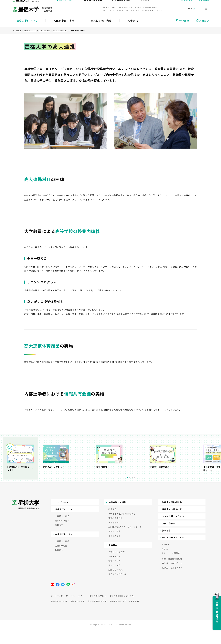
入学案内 (113, 559)
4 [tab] (147, 492)
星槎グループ (77, 616)
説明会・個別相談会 (172, 516)
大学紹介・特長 (62, 530)
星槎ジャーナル (58, 616)
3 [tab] (145, 492)
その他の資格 (115, 550)
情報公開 (59, 539)
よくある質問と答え (118, 588)
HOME (19, 30)
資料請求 (166, 545)
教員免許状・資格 (117, 516)
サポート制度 (115, 580)
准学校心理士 (115, 546)
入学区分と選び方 (117, 566)
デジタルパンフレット (173, 552)
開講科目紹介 (61, 560)
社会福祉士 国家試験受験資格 (122, 528)
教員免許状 (114, 523)
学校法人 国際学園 (98, 616)
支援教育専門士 (116, 532)
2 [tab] (142, 492)
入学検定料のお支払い (173, 531)
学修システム (115, 575)
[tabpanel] (92, 465)
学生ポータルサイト (171, 577)
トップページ (62, 516)
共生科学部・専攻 (64, 549)
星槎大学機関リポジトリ (124, 610)
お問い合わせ (169, 538)
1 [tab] (140, 492)
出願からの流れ (116, 584)
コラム (165, 563)
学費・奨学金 (115, 571)
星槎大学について (31, 30)
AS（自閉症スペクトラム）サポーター (126, 541)
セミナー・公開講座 (171, 567)
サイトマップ (57, 610)
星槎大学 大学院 (99, 610)
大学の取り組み (46, 30)
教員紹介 (59, 564)
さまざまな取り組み (63, 30)
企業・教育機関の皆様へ (173, 573)
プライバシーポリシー (77, 610)
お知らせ (166, 559)
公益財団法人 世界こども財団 (127, 616)
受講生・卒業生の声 (172, 524)
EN (194, 9)
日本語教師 (114, 537)
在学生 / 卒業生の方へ (172, 582)
